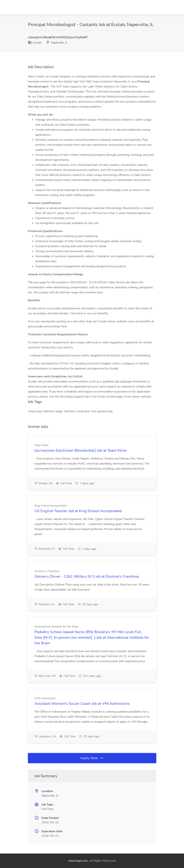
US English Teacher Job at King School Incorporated (78, 511)
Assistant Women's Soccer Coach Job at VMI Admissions (82, 704)
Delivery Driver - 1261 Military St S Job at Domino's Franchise (87, 576)
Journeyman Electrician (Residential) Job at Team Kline (80, 450)
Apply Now (92, 758)
